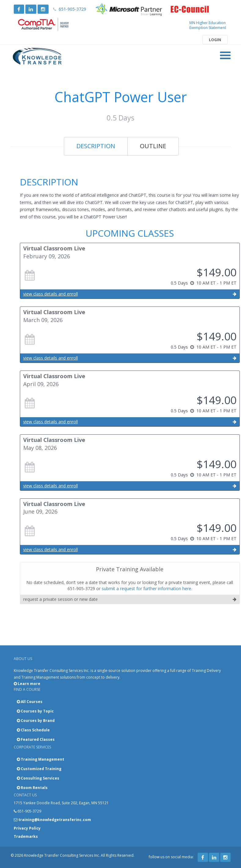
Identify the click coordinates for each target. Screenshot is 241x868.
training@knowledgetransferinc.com (55, 820)
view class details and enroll (130, 294)
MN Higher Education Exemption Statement (208, 25)
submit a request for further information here (146, 588)
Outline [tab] (153, 146)
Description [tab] (96, 146)
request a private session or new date (130, 599)
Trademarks (26, 836)
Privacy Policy (27, 828)
